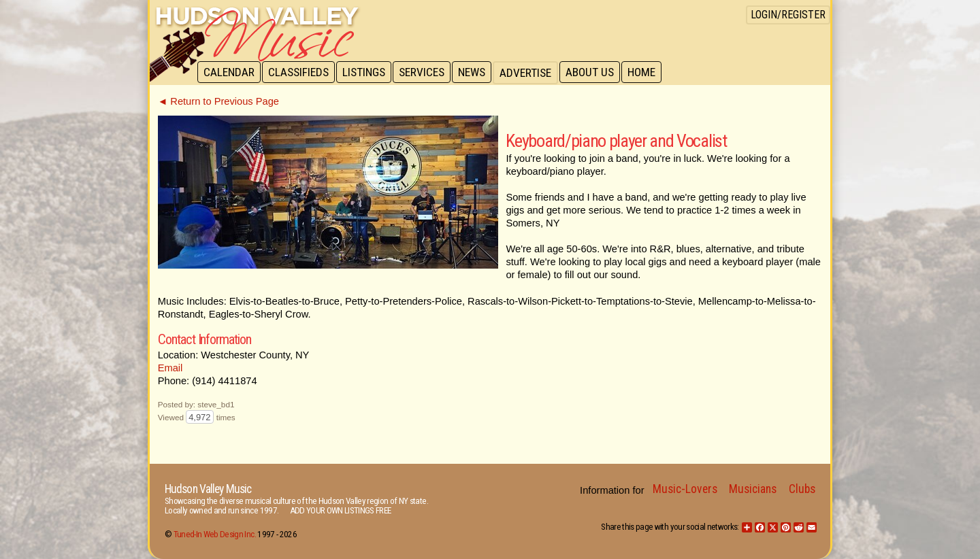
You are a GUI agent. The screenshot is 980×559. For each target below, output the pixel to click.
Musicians (753, 489)
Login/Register (788, 15)
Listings (367, 73)
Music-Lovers (685, 489)
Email (170, 368)
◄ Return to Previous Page (218, 101)
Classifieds (300, 73)
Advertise (532, 73)
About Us (597, 73)
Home (650, 73)
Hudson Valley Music (208, 489)
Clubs (802, 489)
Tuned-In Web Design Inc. (215, 534)
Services (426, 73)
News (478, 73)
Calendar (230, 73)
